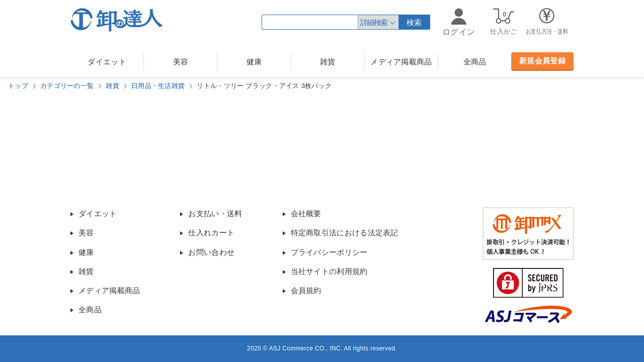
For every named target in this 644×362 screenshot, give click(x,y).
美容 (181, 62)
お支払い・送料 (215, 213)
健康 (254, 62)
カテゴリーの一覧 (67, 86)
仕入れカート (211, 233)
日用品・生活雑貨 (158, 86)
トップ (18, 86)
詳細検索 (374, 22)
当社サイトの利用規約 (329, 271)
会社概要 (306, 213)
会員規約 (306, 290)
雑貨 (328, 62)
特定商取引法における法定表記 (345, 233)
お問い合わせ (211, 252)
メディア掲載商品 (401, 62)
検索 (414, 22)
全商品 (475, 62)
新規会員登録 (542, 61)
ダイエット (107, 62)
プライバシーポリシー (329, 252)
